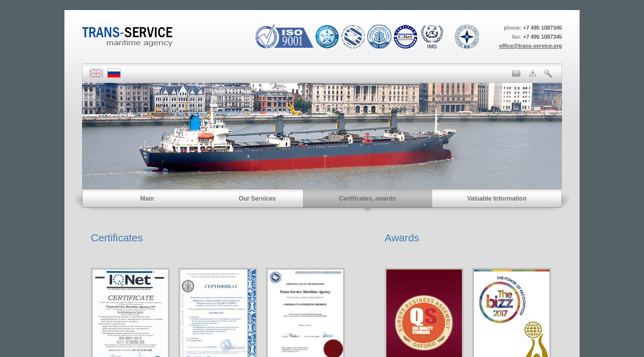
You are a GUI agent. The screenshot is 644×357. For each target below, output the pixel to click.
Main (147, 199)
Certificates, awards (368, 199)
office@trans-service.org (531, 46)
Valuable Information (497, 199)
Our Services (257, 199)
